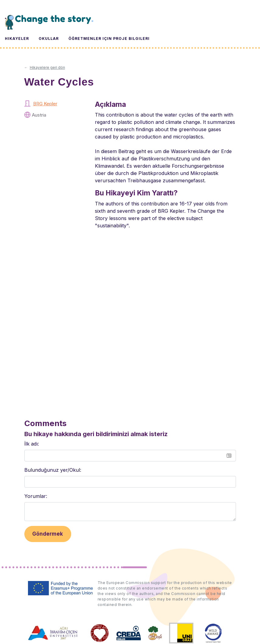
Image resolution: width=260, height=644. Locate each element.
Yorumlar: (36, 496)
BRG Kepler (45, 104)
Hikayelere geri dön (47, 67)
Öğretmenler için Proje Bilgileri (109, 38)
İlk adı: (32, 444)
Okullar (49, 38)
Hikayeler (17, 38)
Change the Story (49, 22)
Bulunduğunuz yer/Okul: (53, 470)
